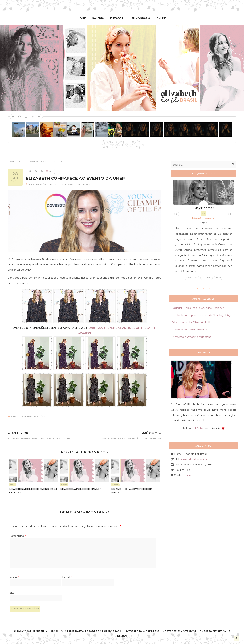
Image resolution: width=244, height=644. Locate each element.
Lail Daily (197, 428)
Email (189, 475)
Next (230, 213)
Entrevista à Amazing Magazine (191, 337)
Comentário (18, 536)
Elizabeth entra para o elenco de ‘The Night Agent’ (203, 315)
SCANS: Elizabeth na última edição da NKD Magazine (124, 435)
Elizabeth (118, 18)
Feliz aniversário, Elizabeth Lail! (191, 322)
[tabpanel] (203, 230)
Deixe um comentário (33, 417)
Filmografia (140, 18)
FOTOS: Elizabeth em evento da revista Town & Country (48, 435)
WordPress (151, 631)
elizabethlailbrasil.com (195, 459)
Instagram (84, 184)
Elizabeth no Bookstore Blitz (189, 330)
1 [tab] (200, 290)
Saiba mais (192, 278)
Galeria (99, 18)
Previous (176, 213)
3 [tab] (211, 290)
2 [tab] (205, 290)
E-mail (67, 577)
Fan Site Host (187, 631)
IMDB (218, 278)
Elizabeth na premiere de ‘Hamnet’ (81, 489)
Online (160, 18)
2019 (92, 328)
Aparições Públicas (40, 184)
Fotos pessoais (65, 184)
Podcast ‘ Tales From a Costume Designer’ (198, 308)
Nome (14, 577)
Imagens (207, 278)
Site (12, 592)
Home (83, 18)
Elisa (14, 417)
